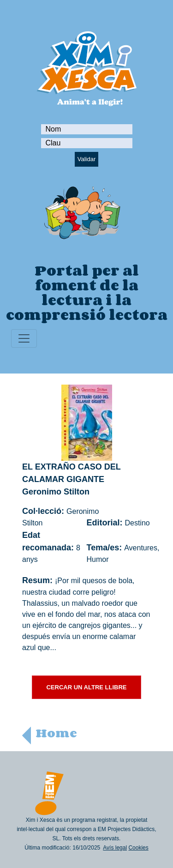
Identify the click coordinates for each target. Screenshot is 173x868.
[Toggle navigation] (24, 338)
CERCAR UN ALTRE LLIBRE (86, 687)
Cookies (138, 848)
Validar (87, 159)
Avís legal (115, 848)
